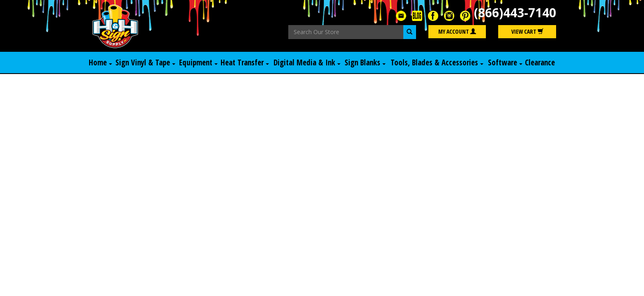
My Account (457, 31)
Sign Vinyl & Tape (145, 62)
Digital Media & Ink (307, 62)
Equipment (198, 62)
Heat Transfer (245, 62)
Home (100, 62)
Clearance (540, 62)
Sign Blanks (365, 62)
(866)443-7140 (515, 13)
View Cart (527, 31)
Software (505, 62)
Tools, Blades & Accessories (437, 62)
